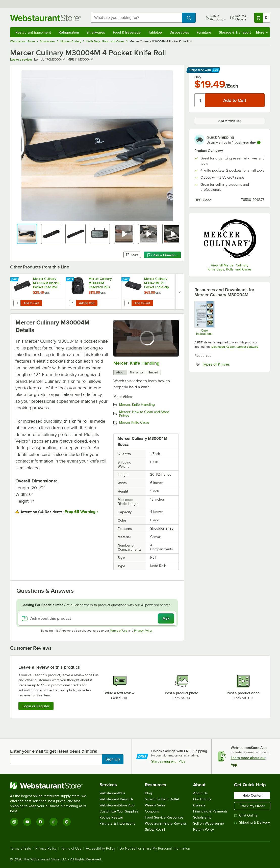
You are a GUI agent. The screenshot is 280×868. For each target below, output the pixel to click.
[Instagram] (14, 822)
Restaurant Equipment (33, 32)
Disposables (179, 32)
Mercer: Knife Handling (136, 363)
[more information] (259, 143)
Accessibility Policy (100, 849)
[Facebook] (40, 822)
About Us (200, 793)
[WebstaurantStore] (52, 785)
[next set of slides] (180, 292)
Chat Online (246, 815)
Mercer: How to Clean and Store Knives (144, 414)
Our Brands (202, 799)
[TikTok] (54, 822)
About (120, 372)
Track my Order (252, 806)
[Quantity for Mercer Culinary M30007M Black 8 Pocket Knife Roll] (17, 303)
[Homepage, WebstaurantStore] (46, 18)
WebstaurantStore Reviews (166, 823)
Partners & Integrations (117, 823)
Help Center (252, 795)
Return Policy (203, 830)
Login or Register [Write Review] (36, 706)
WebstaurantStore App (117, 805)
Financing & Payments (210, 811)
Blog (148, 793)
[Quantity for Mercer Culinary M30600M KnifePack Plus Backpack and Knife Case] (72, 303)
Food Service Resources (164, 817)
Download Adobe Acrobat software (235, 347)
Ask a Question (162, 255)
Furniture (204, 32)
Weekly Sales (155, 805)
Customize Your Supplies (119, 811)
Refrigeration (69, 32)
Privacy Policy (143, 631)
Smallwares (96, 32)
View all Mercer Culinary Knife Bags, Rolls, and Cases (230, 267)
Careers (199, 805)
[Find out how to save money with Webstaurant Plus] (15, 280)
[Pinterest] (67, 822)
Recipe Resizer (111, 817)
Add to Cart (31, 303)
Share (132, 255)
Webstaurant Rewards (117, 799)
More (262, 32)
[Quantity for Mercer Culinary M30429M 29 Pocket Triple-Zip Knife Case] (128, 303)
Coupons (152, 811)
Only (198, 77)
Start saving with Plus (168, 761)
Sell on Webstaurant (209, 823)
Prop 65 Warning (80, 512)
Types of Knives (231, 364)
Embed (153, 372)
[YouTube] (27, 822)
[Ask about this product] (97, 618)
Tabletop (155, 32)
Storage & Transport (235, 32)
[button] (27, 234)
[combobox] (136, 18)
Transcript (136, 372)
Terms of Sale (21, 849)
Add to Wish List (230, 121)
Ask (166, 618)
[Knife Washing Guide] (204, 318)
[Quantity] (200, 100)
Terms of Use (119, 631)
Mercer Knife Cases (134, 423)
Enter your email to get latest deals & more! (54, 751)
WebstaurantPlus (112, 793)
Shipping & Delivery (252, 822)
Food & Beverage (127, 32)
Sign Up (113, 759)
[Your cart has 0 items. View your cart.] (262, 18)
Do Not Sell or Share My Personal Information (155, 849)
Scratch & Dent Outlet (162, 799)
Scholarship (202, 817)
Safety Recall (155, 830)
